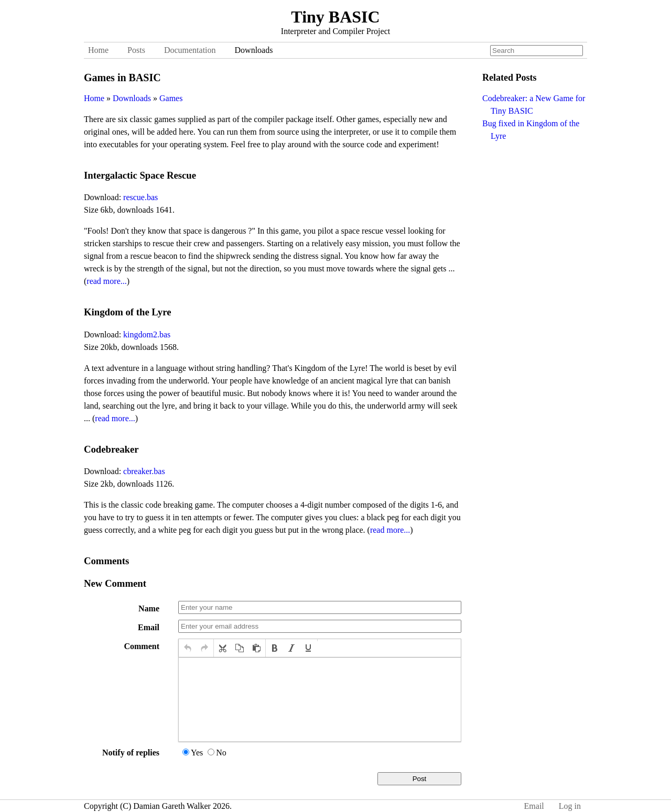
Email (149, 627)
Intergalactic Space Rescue (140, 175)
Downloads (254, 50)
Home (98, 50)
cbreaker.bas (144, 471)
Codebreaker (111, 449)
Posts (136, 50)
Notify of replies (131, 753)
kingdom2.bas (147, 334)
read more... (106, 281)
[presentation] (188, 648)
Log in (570, 806)
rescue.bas (140, 197)
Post (420, 779)
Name (149, 608)
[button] (188, 648)
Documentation (190, 50)
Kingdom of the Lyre (127, 312)
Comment (142, 646)
